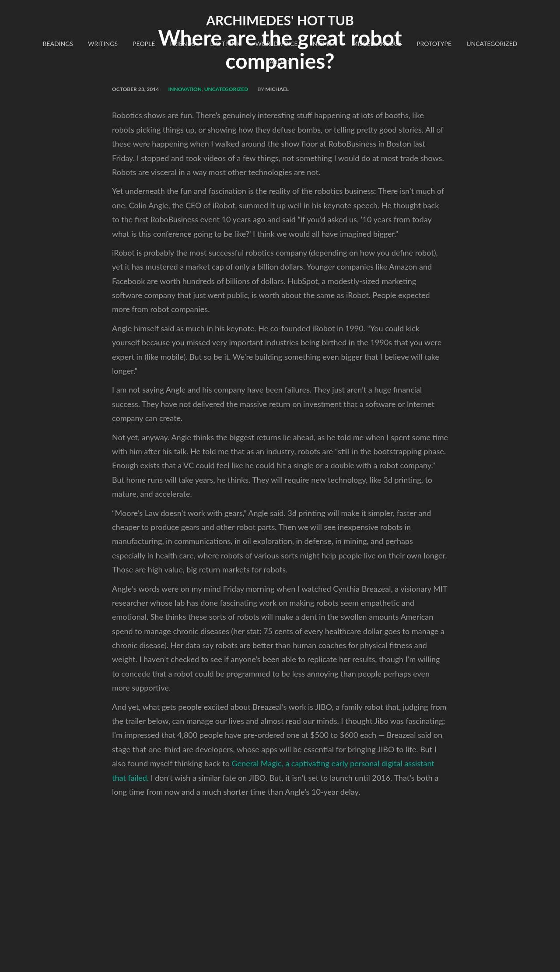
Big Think (225, 44)
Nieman (325, 44)
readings (58, 44)
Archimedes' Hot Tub (280, 20)
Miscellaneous (377, 44)
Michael (277, 89)
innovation (185, 89)
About (280, 62)
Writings (103, 44)
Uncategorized (492, 44)
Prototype (434, 44)
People (144, 44)
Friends (182, 44)
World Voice (276, 44)
